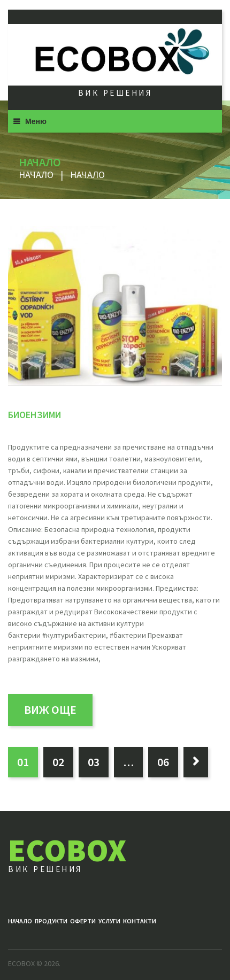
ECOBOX (67, 850)
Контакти (140, 921)
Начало (36, 175)
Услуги (109, 921)
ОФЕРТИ (83, 921)
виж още (50, 709)
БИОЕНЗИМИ (34, 415)
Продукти (51, 921)
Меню (36, 121)
